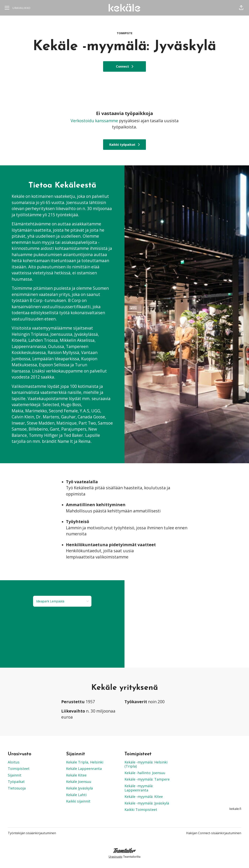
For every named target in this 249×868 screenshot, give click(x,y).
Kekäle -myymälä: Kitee (144, 796)
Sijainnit (15, 775)
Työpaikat (16, 782)
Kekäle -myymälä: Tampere (147, 779)
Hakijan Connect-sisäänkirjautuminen (214, 833)
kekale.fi (235, 809)
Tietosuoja (17, 788)
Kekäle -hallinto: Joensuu (145, 773)
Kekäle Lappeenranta (84, 769)
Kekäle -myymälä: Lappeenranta (139, 788)
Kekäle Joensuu (79, 782)
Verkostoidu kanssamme (94, 121)
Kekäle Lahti (76, 795)
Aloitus (14, 762)
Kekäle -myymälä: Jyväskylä (147, 803)
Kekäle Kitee (76, 775)
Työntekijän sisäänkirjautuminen (32, 833)
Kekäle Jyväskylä (79, 788)
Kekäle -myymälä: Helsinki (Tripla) (146, 764)
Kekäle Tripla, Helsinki (85, 762)
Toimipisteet (19, 769)
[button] (241, 8)
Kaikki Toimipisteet (141, 810)
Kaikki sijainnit (78, 801)
